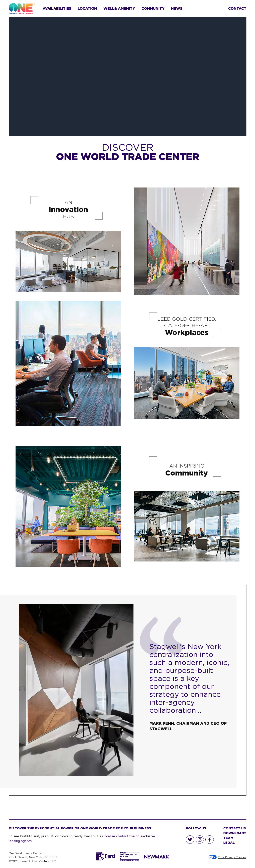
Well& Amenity (119, 8)
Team (228, 838)
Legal (229, 843)
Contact (237, 8)
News (177, 8)
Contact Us (235, 828)
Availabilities (57, 8)
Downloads (235, 833)
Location (87, 8)
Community (153, 8)
